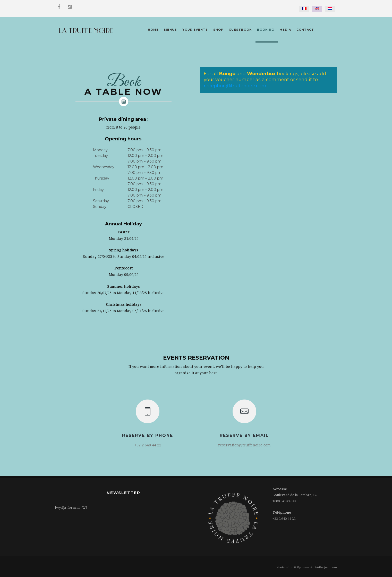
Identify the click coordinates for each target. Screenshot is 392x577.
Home (153, 30)
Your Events (195, 30)
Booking (266, 30)
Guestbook (240, 30)
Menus (171, 30)
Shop (218, 30)
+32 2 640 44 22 (284, 519)
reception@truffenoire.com (235, 86)
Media (285, 30)
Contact (305, 30)
